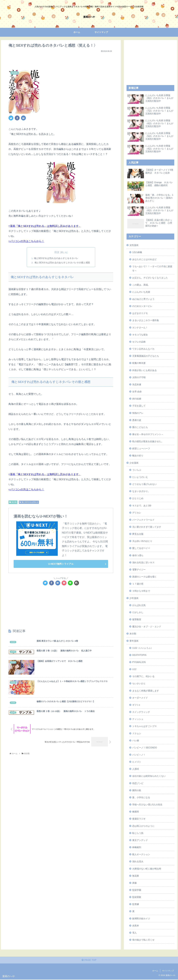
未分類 (13, 502)
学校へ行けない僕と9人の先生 (147, 804)
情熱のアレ (138, 413)
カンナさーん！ (140, 328)
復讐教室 (137, 619)
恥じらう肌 (138, 833)
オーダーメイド (140, 698)
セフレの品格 (139, 342)
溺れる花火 (138, 861)
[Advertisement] (61, 60)
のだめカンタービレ (142, 306)
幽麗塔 (136, 812)
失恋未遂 (137, 384)
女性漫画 (134, 245)
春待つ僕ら (138, 555)
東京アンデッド (140, 840)
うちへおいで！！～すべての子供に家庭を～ (152, 268)
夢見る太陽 (138, 534)
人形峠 (136, 769)
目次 (57, 252)
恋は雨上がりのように (143, 826)
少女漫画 (134, 463)
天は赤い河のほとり (142, 541)
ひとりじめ (138, 498)
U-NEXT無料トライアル (61, 564)
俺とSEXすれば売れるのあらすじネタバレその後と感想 (62, 263)
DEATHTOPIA (139, 655)
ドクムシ (137, 733)
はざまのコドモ (140, 313)
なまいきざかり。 (141, 491)
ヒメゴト (137, 762)
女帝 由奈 (137, 392)
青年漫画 (134, 641)
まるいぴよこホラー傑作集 (146, 320)
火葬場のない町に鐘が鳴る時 (147, 869)
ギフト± (136, 705)
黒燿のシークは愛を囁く (144, 577)
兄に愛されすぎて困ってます (147, 527)
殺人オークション (141, 854)
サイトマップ (168, 971)
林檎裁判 (137, 847)
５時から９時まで (141, 591)
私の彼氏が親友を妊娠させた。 (148, 441)
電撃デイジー (139, 570)
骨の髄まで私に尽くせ (143, 940)
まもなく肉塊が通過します (146, 691)
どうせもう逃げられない (144, 484)
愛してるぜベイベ (141, 548)
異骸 (134, 883)
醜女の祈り (138, 456)
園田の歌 (137, 790)
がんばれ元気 (139, 605)
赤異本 (136, 926)
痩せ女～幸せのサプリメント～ (148, 434)
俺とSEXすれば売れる (29, 502)
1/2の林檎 (137, 252)
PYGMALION (139, 662)
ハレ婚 (136, 740)
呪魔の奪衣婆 (139, 363)
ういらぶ (137, 470)
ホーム (155, 971)
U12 (134, 669)
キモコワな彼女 (140, 335)
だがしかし (138, 612)
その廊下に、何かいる (143, 676)
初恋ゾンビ (138, 783)
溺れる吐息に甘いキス (143, 562)
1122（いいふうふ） (143, 648)
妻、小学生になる (141, 797)
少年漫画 (134, 598)
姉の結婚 (137, 399)
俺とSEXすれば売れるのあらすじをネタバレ (56, 258)
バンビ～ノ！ (139, 755)
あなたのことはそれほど (144, 259)
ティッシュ (138, 719)
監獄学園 (137, 890)
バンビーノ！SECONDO (145, 748)
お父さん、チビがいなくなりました (150, 278)
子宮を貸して (139, 406)
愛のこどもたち (140, 427)
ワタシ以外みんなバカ (143, 349)
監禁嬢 (136, 904)
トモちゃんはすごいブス (144, 726)
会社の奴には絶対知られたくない (149, 776)
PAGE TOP (89, 961)
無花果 (136, 876)
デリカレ (137, 513)
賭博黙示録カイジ (141, 918)
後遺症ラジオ (139, 819)
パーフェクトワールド (143, 520)
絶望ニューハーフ (141, 448)
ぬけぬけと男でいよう (143, 299)
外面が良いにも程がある (144, 370)
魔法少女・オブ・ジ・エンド (147, 626)
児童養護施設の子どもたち (146, 356)
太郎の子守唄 (139, 377)
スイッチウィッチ (141, 712)
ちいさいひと (139, 683)
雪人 (134, 933)
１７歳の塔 (138, 584)
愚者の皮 (137, 420)
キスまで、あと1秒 (142, 506)
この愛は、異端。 (141, 285)
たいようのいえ (140, 477)
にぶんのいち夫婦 (141, 292)
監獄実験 (137, 897)
